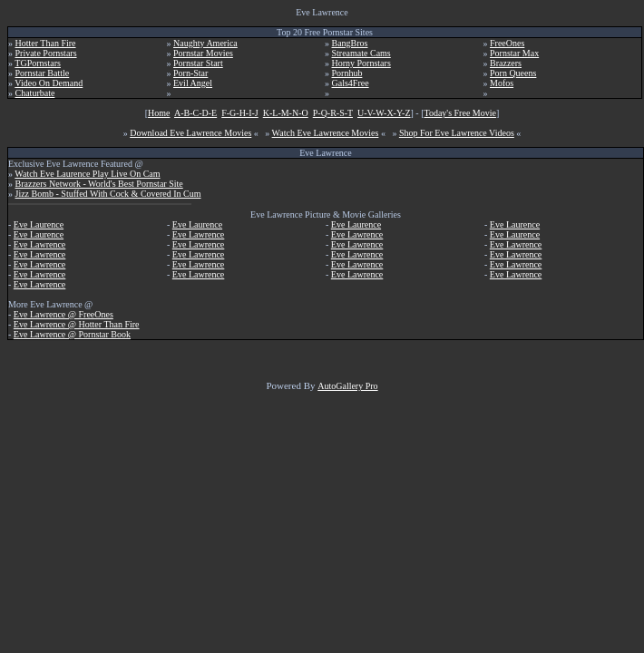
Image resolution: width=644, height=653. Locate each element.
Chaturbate (35, 93)
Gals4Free (351, 83)
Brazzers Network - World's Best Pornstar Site (99, 184)
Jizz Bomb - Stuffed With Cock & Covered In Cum (108, 194)
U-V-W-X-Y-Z (384, 113)
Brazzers (506, 63)
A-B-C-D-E (195, 113)
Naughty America (205, 43)
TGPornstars (38, 63)
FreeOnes (507, 43)
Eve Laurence (39, 224)
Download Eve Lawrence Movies (190, 133)
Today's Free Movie (460, 113)
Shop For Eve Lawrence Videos (457, 133)
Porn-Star (190, 73)
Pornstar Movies (203, 53)
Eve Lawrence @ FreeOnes (63, 314)
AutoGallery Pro (347, 386)
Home (159, 113)
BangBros (350, 43)
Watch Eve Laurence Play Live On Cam (87, 174)
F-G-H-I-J (240, 113)
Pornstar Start (198, 63)
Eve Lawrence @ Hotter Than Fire (77, 324)
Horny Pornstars (361, 63)
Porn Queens (513, 73)
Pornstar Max (514, 53)
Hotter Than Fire (46, 43)
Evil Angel (193, 83)
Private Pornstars (46, 53)
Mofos (502, 83)
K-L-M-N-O (286, 113)
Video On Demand (49, 83)
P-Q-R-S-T (333, 113)
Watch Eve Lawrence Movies (326, 133)
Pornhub (347, 73)
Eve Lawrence (39, 244)
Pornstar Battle (43, 73)
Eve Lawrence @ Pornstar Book (72, 334)
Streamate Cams (361, 53)
